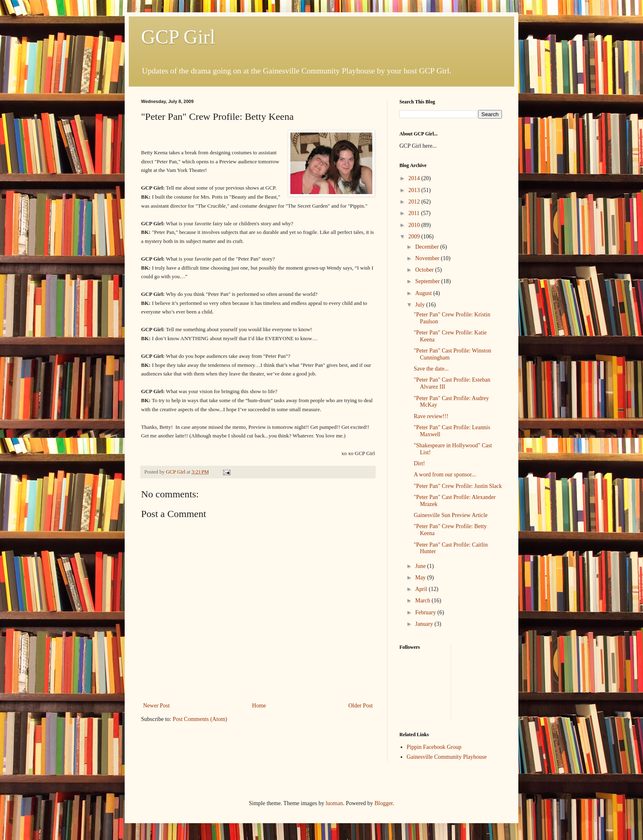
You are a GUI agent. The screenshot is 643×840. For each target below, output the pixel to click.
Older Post (361, 706)
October (425, 270)
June (421, 566)
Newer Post (156, 706)
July (421, 305)
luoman (334, 803)
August (424, 293)
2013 (415, 190)
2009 (415, 237)
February (426, 612)
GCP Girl (178, 37)
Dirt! (419, 463)
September (428, 281)
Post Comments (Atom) (200, 719)
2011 (415, 213)
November (428, 258)
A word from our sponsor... (445, 475)
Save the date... (431, 369)
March (423, 601)
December (428, 247)
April (422, 589)
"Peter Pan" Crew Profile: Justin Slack (458, 486)
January (425, 624)
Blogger (383, 803)
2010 (415, 225)
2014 (415, 178)
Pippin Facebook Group (434, 747)
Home (259, 706)
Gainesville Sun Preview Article (451, 515)
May (421, 578)
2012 (415, 202)
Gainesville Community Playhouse (447, 757)
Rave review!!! (431, 416)
